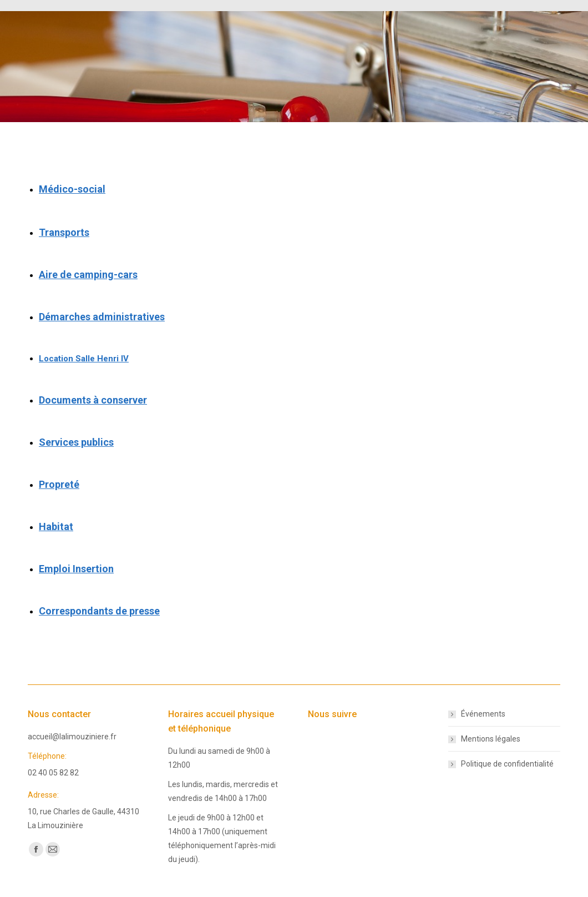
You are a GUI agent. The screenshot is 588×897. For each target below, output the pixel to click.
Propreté (59, 484)
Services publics (76, 442)
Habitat (56, 526)
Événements (483, 714)
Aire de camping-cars (88, 274)
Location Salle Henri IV (84, 359)
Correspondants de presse (99, 611)
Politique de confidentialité (507, 764)
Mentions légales (491, 739)
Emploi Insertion (76, 569)
